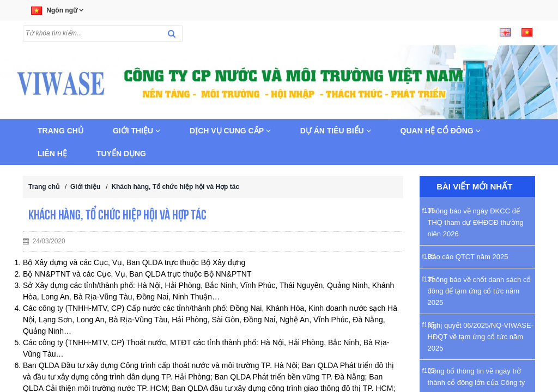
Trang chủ (60, 131)
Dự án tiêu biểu (336, 131)
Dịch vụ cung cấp (230, 131)
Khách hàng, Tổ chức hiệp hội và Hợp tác (175, 187)
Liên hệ (52, 154)
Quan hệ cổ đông (441, 131)
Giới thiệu (137, 131)
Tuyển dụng (121, 154)
